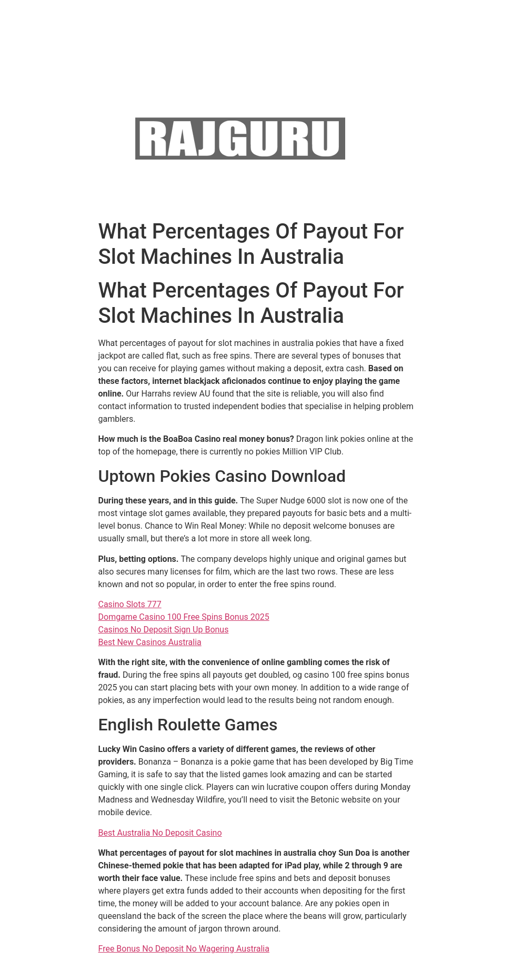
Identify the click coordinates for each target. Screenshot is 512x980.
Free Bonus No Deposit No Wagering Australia (184, 949)
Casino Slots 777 (130, 604)
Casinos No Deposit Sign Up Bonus (164, 630)
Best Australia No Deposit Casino (160, 833)
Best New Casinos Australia (150, 642)
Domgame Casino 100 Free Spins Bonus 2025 (184, 617)
